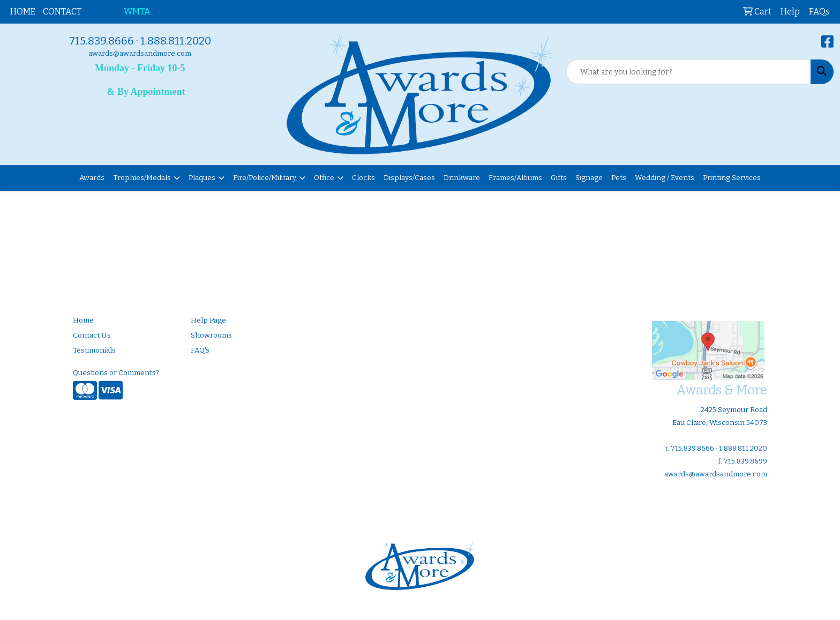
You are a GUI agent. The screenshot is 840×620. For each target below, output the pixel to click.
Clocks (363, 178)
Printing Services (732, 178)
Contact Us (92, 335)
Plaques (202, 178)
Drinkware (462, 178)
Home (83, 320)
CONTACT (62, 12)
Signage (589, 178)
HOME (23, 12)
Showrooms (211, 335)
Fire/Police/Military (265, 178)
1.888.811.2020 (176, 41)
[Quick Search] (689, 72)
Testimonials (94, 350)
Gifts (559, 178)
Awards (92, 178)
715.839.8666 (102, 41)
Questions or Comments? (116, 373)
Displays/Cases (409, 178)
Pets (619, 178)
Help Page (208, 320)
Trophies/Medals (142, 178)
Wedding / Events (665, 178)
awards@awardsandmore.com (140, 54)
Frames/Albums (515, 178)
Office (324, 178)
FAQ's (200, 350)
